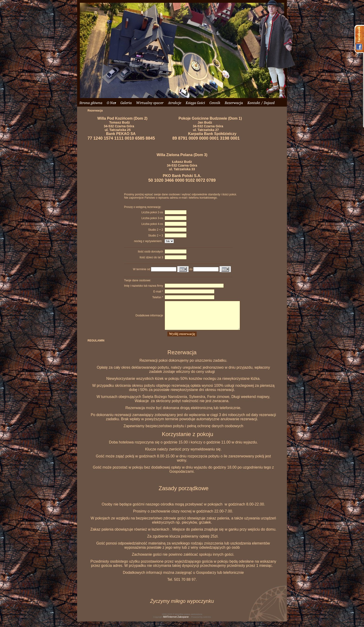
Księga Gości (195, 103)
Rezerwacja (234, 103)
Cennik (215, 103)
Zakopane (183, 622)
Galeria (126, 103)
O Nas (111, 103)
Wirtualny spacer (150, 103)
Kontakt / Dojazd (261, 103)
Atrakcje (174, 103)
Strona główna (91, 103)
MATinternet (170, 622)
